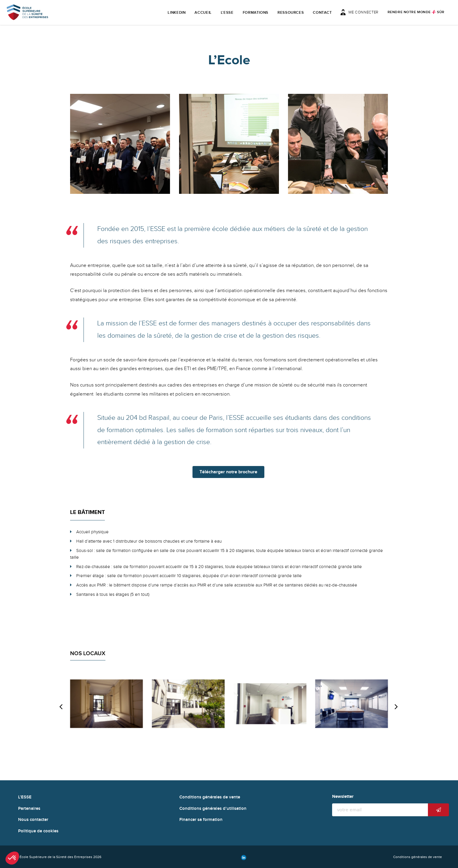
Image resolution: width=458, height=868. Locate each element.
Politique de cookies (38, 831)
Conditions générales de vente (210, 797)
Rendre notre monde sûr (416, 12)
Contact (322, 13)
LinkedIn (177, 13)
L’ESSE (227, 13)
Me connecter (359, 12)
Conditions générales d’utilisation (213, 809)
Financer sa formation (201, 820)
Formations (256, 13)
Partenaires (29, 809)
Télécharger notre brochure (228, 472)
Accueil (203, 13)
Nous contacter (33, 820)
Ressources (291, 13)
